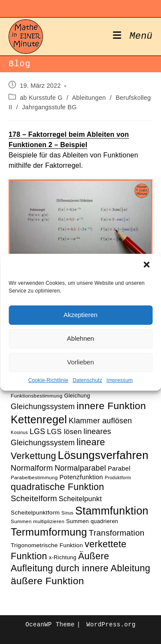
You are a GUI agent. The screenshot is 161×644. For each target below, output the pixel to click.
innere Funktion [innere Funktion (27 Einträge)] (111, 406)
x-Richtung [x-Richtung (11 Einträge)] (63, 557)
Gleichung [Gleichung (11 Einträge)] (77, 396)
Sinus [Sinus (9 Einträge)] (67, 513)
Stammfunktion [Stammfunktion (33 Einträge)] (112, 511)
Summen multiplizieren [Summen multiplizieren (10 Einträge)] (38, 521)
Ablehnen (80, 338)
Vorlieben (80, 362)
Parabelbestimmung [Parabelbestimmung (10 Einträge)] (34, 477)
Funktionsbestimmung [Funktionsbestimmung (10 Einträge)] (37, 396)
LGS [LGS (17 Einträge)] (37, 431)
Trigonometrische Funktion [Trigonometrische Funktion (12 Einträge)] (47, 545)
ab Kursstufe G (41, 98)
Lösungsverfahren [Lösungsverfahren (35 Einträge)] (103, 455)
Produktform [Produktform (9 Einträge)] (118, 478)
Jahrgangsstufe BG (49, 107)
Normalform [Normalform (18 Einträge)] (32, 468)
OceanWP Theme (50, 625)
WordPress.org (111, 625)
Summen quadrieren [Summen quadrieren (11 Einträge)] (92, 521)
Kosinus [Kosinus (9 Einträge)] (19, 432)
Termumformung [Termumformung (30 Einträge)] (49, 532)
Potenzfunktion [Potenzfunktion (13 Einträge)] (81, 477)
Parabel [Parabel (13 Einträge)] (119, 468)
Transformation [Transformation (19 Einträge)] (117, 533)
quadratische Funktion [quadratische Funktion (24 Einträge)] (58, 487)
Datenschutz (87, 380)
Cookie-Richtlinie (48, 380)
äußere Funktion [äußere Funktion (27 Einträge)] (47, 581)
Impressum (120, 380)
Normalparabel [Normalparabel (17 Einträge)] (80, 468)
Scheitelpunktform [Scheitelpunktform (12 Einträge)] (35, 513)
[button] (147, 265)
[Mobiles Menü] (133, 37)
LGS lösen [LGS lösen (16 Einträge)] (64, 432)
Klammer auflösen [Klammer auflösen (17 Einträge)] (100, 421)
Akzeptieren (80, 315)
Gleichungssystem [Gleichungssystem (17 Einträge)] (43, 407)
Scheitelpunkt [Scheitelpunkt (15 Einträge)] (80, 499)
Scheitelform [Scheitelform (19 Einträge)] (34, 498)
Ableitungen (89, 98)
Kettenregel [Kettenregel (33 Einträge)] (39, 419)
